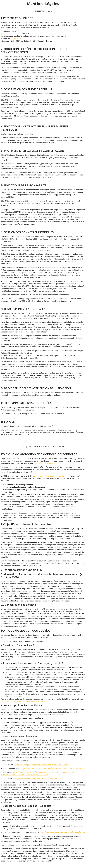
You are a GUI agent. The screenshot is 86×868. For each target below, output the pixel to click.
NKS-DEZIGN (17, 38)
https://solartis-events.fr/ (45, 463)
